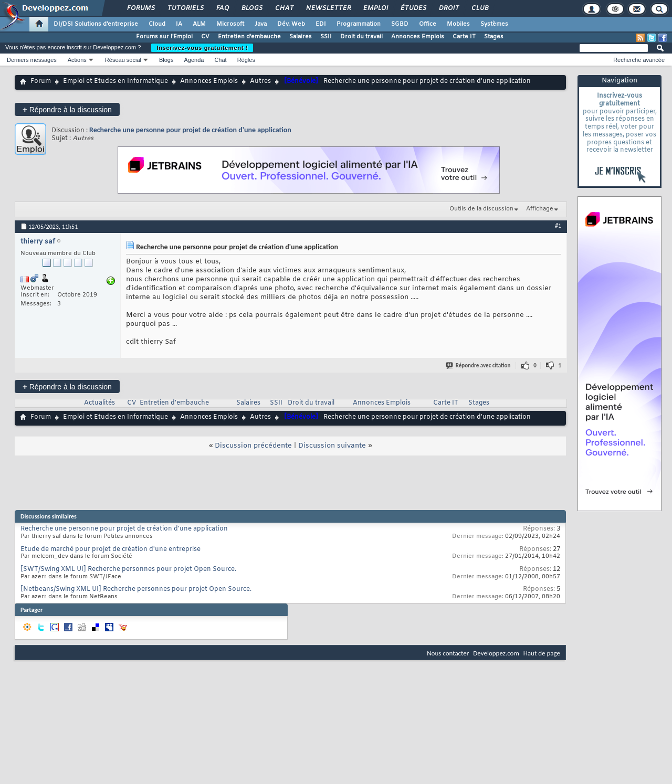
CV (205, 37)
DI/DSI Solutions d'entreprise (96, 24)
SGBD (400, 24)
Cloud (157, 24)
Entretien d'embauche (249, 37)
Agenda (194, 60)
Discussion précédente (253, 446)
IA (179, 24)
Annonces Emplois (418, 37)
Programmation (359, 24)
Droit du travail (361, 37)
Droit (448, 8)
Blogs (251, 8)
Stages (494, 37)
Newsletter (328, 8)
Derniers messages (32, 60)
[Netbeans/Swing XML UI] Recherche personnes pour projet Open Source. (136, 589)
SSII (326, 37)
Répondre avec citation (479, 365)
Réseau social (123, 60)
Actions (77, 60)
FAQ (222, 8)
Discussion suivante (332, 446)
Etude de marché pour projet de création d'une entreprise (111, 549)
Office (428, 24)
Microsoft (230, 24)
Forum (41, 81)
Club (479, 8)
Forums (140, 8)
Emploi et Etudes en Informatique (115, 81)
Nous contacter (448, 653)
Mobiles (458, 24)
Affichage (540, 209)
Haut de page (542, 653)
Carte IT (464, 37)
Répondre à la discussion (67, 109)
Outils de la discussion (481, 209)
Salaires (301, 37)
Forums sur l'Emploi (164, 37)
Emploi (375, 8)
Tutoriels (185, 8)
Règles (246, 60)
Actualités (99, 403)
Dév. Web (291, 24)
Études (413, 8)
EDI (321, 24)
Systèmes (494, 24)
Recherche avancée (639, 60)
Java (261, 24)
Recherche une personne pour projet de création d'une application (190, 130)
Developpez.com (496, 653)
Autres (260, 81)
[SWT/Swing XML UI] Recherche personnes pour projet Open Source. (128, 569)
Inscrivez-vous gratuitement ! (202, 48)
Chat (284, 8)
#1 (558, 226)
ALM (199, 24)
